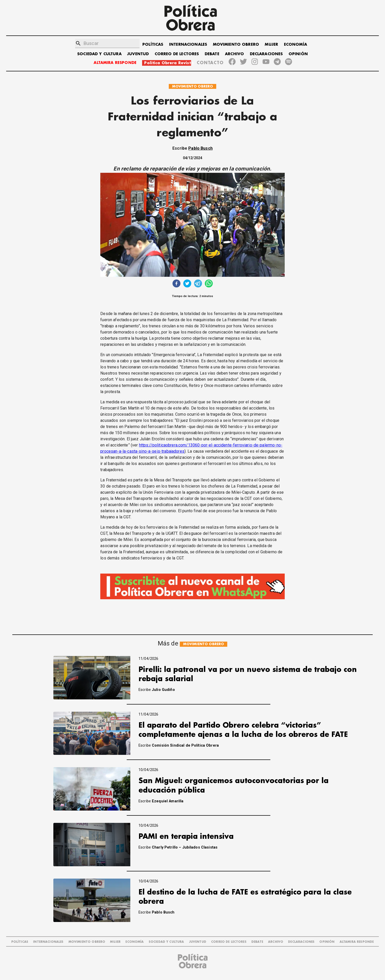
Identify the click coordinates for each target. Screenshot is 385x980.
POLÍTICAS (153, 45)
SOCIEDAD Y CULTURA (99, 54)
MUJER (271, 45)
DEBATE (212, 54)
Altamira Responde (357, 942)
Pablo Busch (200, 148)
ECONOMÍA (295, 45)
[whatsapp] (209, 284)
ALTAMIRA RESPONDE (115, 63)
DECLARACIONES (266, 54)
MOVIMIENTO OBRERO (236, 45)
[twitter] (187, 284)
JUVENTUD (138, 54)
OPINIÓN (298, 54)
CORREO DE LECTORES (177, 54)
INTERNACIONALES (188, 45)
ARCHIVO (234, 54)
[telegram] (198, 284)
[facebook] (176, 284)
